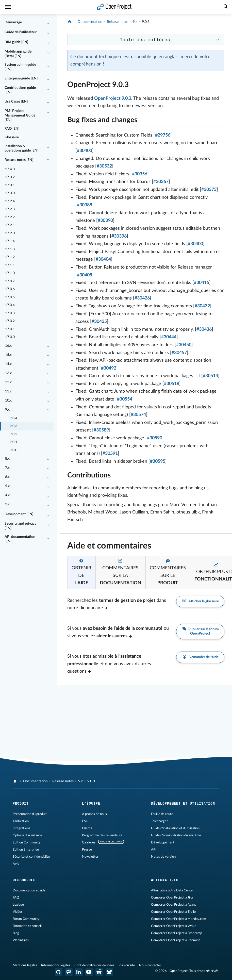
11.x (8, 391)
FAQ (16, 898)
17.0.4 (10, 305)
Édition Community (27, 842)
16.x (8, 346)
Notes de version (163, 857)
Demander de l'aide (200, 657)
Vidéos (18, 912)
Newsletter (90, 857)
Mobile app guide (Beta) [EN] (18, 54)
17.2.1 (10, 225)
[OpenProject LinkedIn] (79, 972)
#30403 (85, 151)
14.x (8, 364)
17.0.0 (10, 337)
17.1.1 (10, 265)
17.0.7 (10, 281)
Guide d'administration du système (176, 835)
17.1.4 (10, 241)
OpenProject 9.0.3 (113, 98)
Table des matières (145, 39)
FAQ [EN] (12, 129)
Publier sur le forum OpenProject (200, 631)
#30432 (202, 306)
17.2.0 (10, 233)
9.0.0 (13, 450)
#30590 (155, 438)
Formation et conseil (27, 926)
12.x (8, 382)
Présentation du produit (30, 814)
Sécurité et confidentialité (31, 857)
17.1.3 (10, 249)
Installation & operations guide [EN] (21, 148)
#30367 (161, 182)
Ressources (24, 880)
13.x (8, 373)
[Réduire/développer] (48, 23)
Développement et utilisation (183, 803)
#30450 (184, 345)
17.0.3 (10, 313)
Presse (87, 850)
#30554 (125, 399)
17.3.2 (10, 177)
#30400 (195, 244)
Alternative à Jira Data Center (172, 890)
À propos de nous (94, 814)
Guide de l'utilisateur (21, 32)
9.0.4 (13, 418)
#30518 (172, 384)
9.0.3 (13, 426)
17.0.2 (10, 321)
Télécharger (159, 821)
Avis (16, 864)
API (154, 850)
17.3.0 (10, 193)
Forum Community (26, 919)
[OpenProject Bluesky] (109, 972)
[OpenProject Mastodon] (69, 972)
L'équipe (91, 803)
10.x (8, 401)
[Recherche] (226, 7)
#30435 (99, 322)
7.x (7, 468)
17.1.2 (10, 257)
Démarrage (13, 22)
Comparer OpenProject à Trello (173, 912)
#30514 (210, 376)
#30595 (158, 461)
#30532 (104, 166)
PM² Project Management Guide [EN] (20, 115)
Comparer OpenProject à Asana (174, 905)
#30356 (140, 174)
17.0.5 (10, 297)
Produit (21, 803)
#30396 (119, 236)
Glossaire (12, 137)
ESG (85, 821)
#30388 (85, 205)
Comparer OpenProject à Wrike (174, 926)
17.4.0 (10, 169)
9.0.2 (13, 434)
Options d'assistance (27, 835)
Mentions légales (25, 965)
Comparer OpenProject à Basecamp (177, 933)
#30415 (202, 283)
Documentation (90, 22)
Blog (16, 933)
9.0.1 (13, 442)
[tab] (81, 572)
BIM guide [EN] (16, 42)
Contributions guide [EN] (20, 90)
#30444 (169, 337)
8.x (7, 459)
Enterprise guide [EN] (21, 78)
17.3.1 (10, 185)
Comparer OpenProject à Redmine (176, 940)
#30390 (105, 221)
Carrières (89, 842)
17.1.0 (10, 273)
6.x (7, 477)
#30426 (142, 298)
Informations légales (56, 965)
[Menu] (8, 7)
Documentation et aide (29, 890)
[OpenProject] (70, 22)
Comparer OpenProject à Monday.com (179, 919)
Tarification (21, 821)
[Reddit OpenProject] (99, 972)
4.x (7, 495)
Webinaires (21, 940)
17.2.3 (10, 209)
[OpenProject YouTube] (89, 972)
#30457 (179, 353)
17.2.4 (10, 201)
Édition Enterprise (26, 850)
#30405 (85, 275)
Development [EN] (19, 514)
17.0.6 (10, 289)
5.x (7, 486)
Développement (163, 842)
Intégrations (21, 828)
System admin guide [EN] (20, 67)
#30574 (138, 415)
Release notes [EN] (19, 160)
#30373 (209, 190)
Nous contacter (150, 965)
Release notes (118, 22)
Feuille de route (162, 814)
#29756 (163, 135)
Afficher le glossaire (200, 601)
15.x (8, 355)
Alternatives (165, 880)
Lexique (18, 905)
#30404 (103, 259)
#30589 (101, 430)
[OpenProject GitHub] (59, 972)
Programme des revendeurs (102, 835)
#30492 (109, 368)
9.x (7, 410)
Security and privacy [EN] (20, 526)
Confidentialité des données (94, 965)
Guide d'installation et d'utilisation (175, 828)
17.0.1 (10, 329)
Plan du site (127, 965)
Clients (87, 828)
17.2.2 (10, 217)
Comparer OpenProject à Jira (172, 898)
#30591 (110, 454)
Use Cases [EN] (16, 102)
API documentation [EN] (20, 539)
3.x (7, 504)
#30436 (204, 329)
